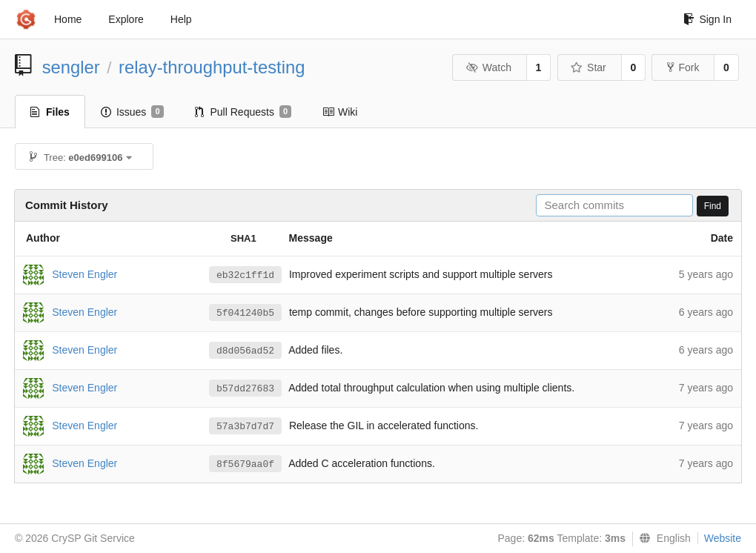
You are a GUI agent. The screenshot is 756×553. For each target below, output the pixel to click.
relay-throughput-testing (212, 67)
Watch (488, 67)
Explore (126, 19)
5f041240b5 (245, 313)
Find (713, 206)
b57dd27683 (245, 389)
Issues (132, 112)
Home (68, 19)
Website (723, 538)
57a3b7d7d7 (245, 427)
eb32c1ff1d (245, 275)
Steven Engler (84, 274)
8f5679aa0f (245, 464)
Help (181, 19)
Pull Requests (243, 112)
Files (50, 112)
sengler (71, 67)
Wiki (340, 112)
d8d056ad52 (245, 351)
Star (588, 67)
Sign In (707, 19)
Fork (683, 67)
